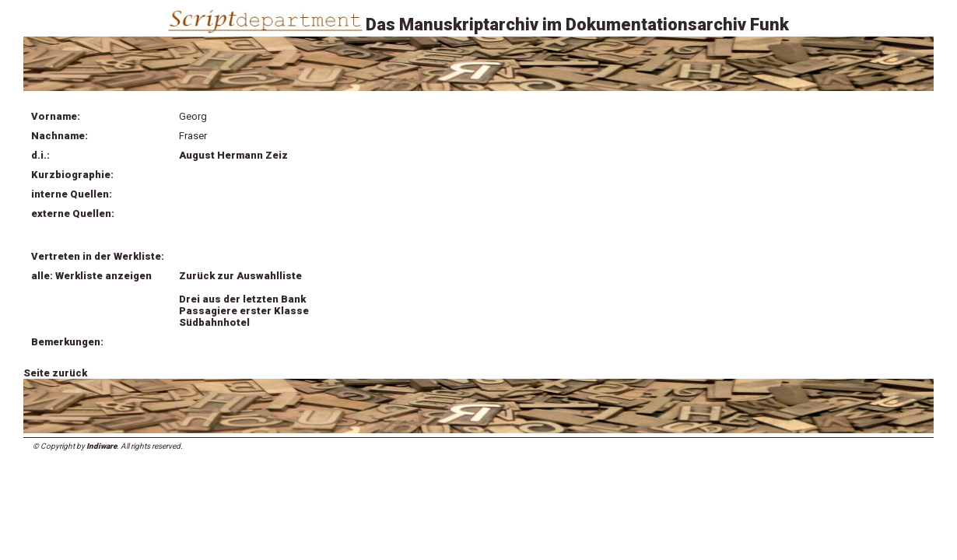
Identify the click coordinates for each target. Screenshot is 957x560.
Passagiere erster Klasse (244, 311)
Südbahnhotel (214, 322)
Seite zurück (55, 373)
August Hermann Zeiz (233, 155)
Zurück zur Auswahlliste (240, 276)
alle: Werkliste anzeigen (91, 276)
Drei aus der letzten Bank (242, 299)
